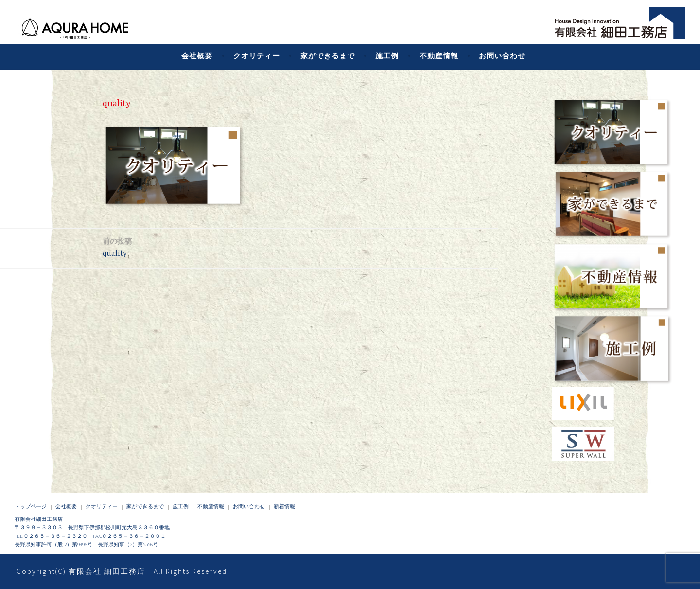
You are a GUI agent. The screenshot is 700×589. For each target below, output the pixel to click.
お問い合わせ (502, 56)
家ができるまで (328, 56)
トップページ (31, 506)
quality (117, 247)
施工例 (387, 56)
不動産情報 (439, 56)
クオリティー (257, 56)
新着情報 (284, 506)
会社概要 (197, 56)
